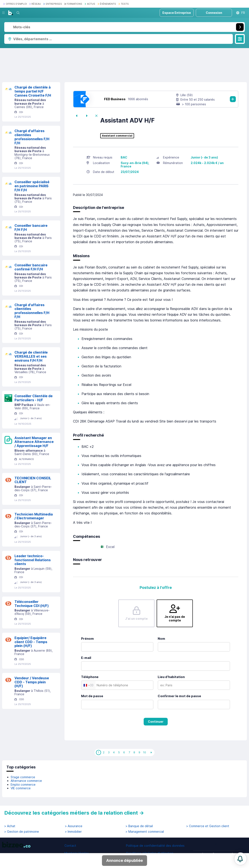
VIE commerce (21, 788)
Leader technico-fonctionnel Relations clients (33, 560)
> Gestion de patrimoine (22, 832)
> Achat (10, 826)
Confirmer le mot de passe (179, 696)
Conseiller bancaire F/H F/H (31, 228)
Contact (70, 846)
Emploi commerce (23, 784)
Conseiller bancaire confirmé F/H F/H (31, 267)
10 (145, 752)
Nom (161, 639)
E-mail (86, 658)
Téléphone (90, 677)
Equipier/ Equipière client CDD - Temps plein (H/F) (31, 642)
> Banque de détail (139, 826)
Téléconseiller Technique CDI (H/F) (32, 604)
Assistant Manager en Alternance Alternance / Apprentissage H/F (34, 442)
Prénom (87, 639)
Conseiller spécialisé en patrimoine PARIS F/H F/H (32, 186)
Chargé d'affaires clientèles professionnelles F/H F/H (32, 137)
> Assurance (74, 826)
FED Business (115, 99)
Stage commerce (23, 777)
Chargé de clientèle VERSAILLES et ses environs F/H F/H (31, 356)
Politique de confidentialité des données (155, 846)
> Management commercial (145, 832)
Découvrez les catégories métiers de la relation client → (74, 813)
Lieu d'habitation (171, 677)
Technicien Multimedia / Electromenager (34, 516)
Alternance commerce (26, 781)
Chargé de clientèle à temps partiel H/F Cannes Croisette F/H (33, 91)
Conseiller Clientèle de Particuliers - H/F (34, 398)
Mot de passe (92, 696)
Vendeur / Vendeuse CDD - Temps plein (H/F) (32, 682)
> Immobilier (73, 832)
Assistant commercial (117, 136)
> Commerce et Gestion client (208, 826)
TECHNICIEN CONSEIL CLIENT (33, 480)
